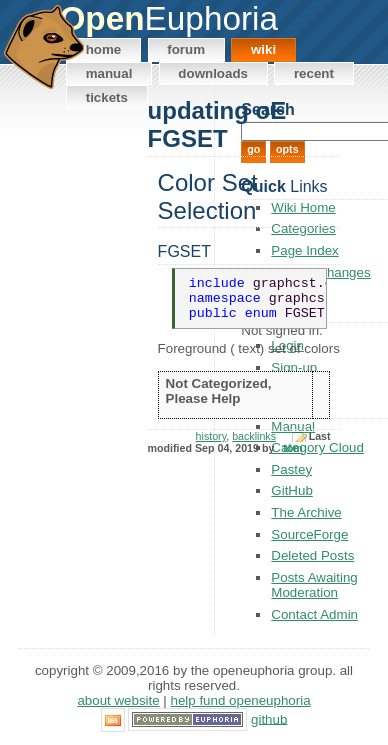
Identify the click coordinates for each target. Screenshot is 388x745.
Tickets (107, 97)
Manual (109, 73)
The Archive (306, 512)
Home (104, 49)
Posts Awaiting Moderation (314, 585)
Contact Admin (314, 614)
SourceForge (309, 534)
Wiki (263, 49)
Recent (314, 73)
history (211, 446)
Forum (186, 49)
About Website (118, 700)
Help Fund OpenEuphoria (241, 700)
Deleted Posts (312, 555)
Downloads (213, 73)
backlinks (254, 446)
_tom (289, 458)
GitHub (269, 718)
